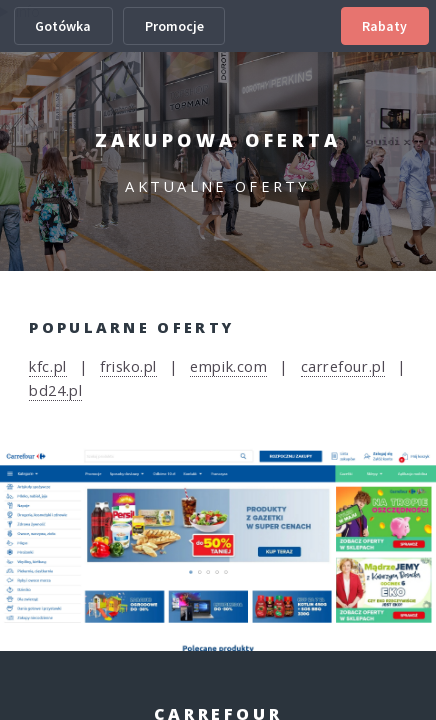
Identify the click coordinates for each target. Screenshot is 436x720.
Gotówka (63, 26)
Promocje (174, 26)
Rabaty (384, 26)
